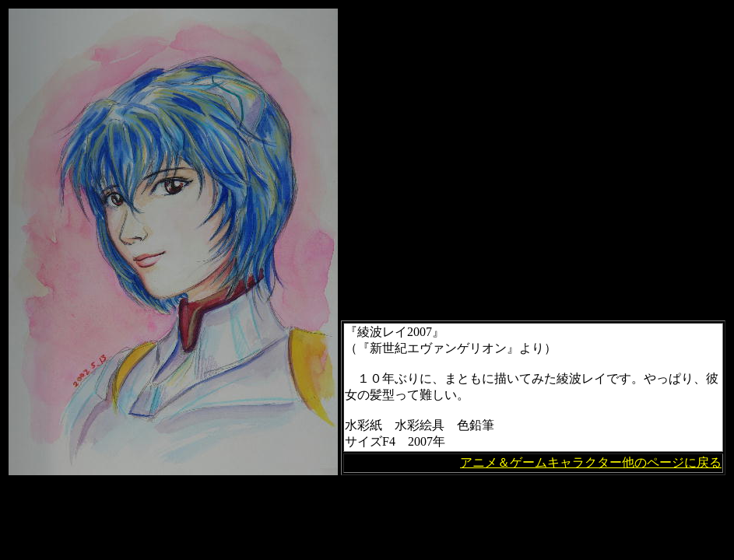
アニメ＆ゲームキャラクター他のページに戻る (591, 462)
